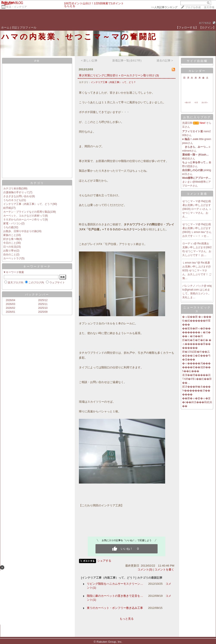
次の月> (205, 103)
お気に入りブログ (197, 117)
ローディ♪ (188, 243)
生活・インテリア (16, 7)
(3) (157, 75)
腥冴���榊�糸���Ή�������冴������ (196, 391)
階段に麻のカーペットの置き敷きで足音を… (115, 596)
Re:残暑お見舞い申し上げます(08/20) (197, 247)
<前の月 (188, 103)
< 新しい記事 (89, 60)
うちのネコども (12, 200)
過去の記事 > (165, 60)
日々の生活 (10, 247)
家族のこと (10, 235)
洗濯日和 (187, 123)
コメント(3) (145, 569)
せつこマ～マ (190, 201)
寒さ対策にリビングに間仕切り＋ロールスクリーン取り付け (117, 75)
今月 (196, 103)
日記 (15, 27)
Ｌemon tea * (190, 263)
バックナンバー (37, 295)
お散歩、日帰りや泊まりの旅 (20, 231)
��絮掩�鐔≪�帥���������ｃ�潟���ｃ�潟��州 (196, 332)
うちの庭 (8, 227)
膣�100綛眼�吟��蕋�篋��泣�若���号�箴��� (196, 356)
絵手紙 (7, 208)
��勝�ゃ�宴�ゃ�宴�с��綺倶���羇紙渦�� (197, 402)
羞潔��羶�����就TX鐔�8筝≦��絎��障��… (197, 379)
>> (164, 7)
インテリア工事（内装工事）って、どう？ (28, 204)
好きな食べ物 (11, 239)
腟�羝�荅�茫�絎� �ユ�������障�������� (197, 344)
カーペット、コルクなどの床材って (24, 216)
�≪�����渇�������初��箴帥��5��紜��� (196, 367)
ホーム (5, 27)
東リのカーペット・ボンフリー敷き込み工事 (115, 608)
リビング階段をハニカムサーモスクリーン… (115, 584)
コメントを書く (164, 569)
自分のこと (10, 254)
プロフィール (28, 27)
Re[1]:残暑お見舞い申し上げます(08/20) (197, 205)
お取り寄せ (10, 251)
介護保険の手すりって (16, 192)
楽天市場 (209, 7)
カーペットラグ (12, 258)
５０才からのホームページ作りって (24, 220)
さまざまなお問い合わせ (17, 196)
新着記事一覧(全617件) (127, 60)
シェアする (104, 561)
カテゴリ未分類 (12, 188)
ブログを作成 (193, 7)
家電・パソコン (12, 223)
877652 (205, 23)
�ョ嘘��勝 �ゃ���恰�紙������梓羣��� (197, 321)
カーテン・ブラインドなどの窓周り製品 (27, 212)
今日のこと (10, 243)
